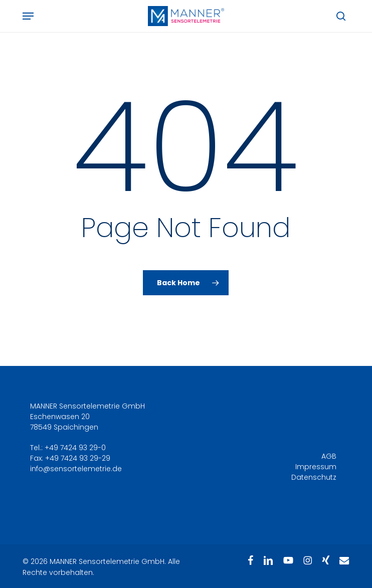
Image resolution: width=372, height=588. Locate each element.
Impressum (316, 467)
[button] (28, 16)
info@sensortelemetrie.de (76, 469)
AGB (329, 456)
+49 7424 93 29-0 (75, 448)
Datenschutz (314, 477)
